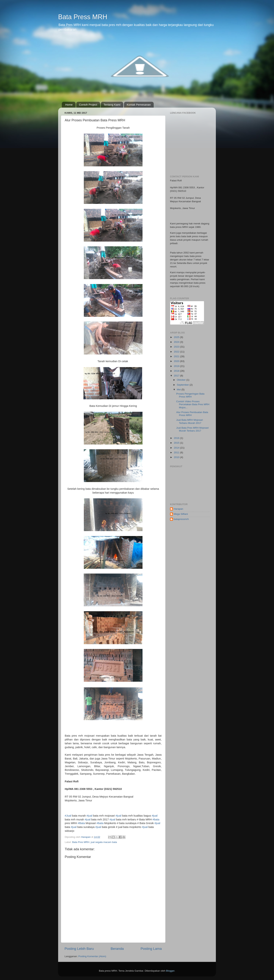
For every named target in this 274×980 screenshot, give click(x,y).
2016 (177, 438)
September (183, 385)
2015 (177, 443)
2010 (177, 457)
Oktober (182, 380)
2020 (177, 361)
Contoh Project (88, 105)
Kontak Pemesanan (139, 105)
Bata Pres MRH (81, 842)
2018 (177, 371)
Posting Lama (151, 949)
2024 (177, 342)
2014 (177, 448)
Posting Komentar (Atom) (92, 956)
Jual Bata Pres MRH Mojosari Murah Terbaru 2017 (192, 429)
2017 (177, 376)
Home (69, 105)
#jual (89, 816)
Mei (179, 390)
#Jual (68, 816)
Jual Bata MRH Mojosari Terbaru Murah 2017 (190, 421)
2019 (177, 366)
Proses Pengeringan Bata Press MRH (190, 395)
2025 (177, 337)
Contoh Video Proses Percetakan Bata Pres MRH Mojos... (193, 404)
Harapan (178, 509)
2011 (177, 452)
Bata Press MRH (83, 17)
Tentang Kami (112, 105)
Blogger (170, 971)
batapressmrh (181, 519)
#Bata (81, 823)
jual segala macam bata (104, 842)
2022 (177, 352)
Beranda (117, 949)
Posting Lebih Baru (79, 949)
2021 (177, 356)
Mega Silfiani (181, 514)
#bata (156, 820)
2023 (177, 347)
